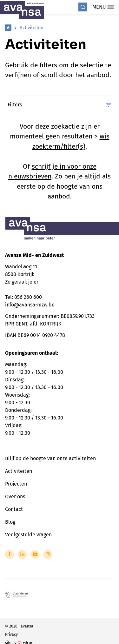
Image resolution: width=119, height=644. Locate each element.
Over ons (15, 496)
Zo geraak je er (22, 282)
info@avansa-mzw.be (30, 305)
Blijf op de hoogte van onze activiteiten (50, 458)
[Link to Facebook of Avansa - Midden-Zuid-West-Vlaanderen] (10, 554)
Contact (14, 509)
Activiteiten (32, 28)
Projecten (16, 484)
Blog (10, 522)
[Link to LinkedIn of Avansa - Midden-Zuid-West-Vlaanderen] (22, 554)
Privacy (11, 634)
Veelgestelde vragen (28, 535)
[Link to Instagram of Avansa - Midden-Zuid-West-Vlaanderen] (48, 554)
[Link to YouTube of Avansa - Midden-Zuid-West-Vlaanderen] (35, 554)
